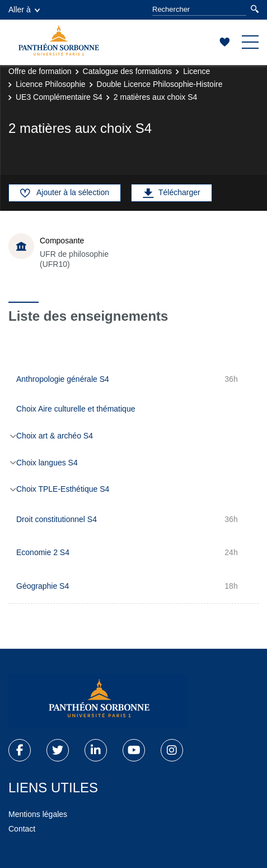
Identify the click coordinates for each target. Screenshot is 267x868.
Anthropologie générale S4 (63, 379)
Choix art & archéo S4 (55, 436)
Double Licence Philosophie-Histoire (160, 84)
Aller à (24, 10)
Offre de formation (40, 71)
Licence (196, 71)
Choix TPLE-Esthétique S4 (63, 489)
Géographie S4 (43, 586)
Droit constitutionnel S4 (57, 519)
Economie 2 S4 (43, 552)
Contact (22, 829)
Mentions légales (38, 814)
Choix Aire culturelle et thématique (76, 409)
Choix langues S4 (47, 463)
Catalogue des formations (128, 71)
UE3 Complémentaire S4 (59, 97)
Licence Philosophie (51, 84)
